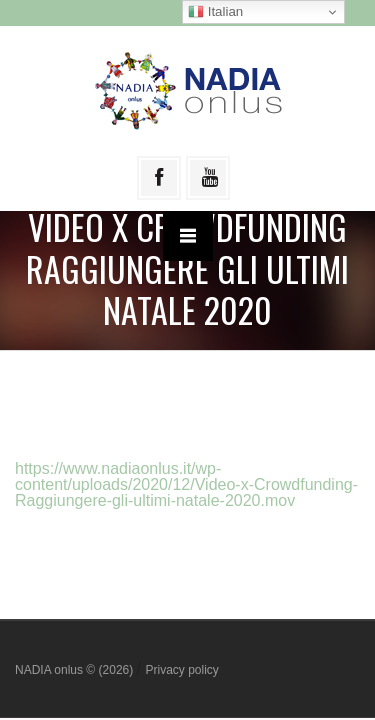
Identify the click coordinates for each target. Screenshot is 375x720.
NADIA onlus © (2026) (76, 670)
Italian (215, 12)
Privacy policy (181, 670)
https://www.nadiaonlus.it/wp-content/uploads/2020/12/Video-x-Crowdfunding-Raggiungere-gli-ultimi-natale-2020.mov (186, 484)
